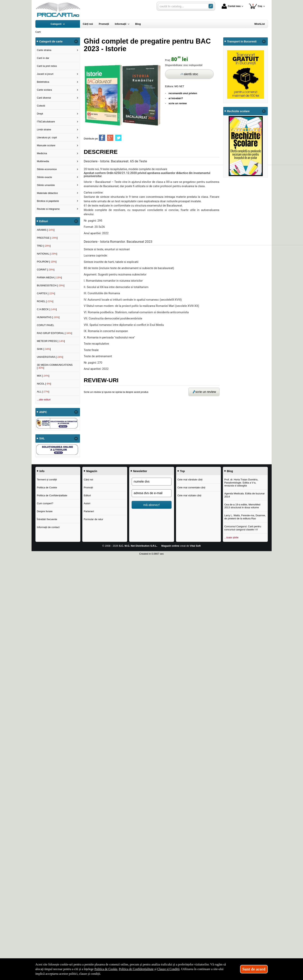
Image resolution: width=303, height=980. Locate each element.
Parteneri (89, 511)
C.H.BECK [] (47, 309)
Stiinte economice (47, 169)
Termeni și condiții (47, 480)
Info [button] (42, 471)
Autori (87, 503)
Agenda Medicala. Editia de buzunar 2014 (244, 495)
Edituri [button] (44, 221)
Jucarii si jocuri (45, 74)
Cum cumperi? (45, 503)
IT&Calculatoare (46, 122)
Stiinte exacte (44, 177)
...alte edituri (44, 400)
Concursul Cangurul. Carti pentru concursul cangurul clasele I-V (243, 528)
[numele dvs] (152, 482)
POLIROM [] (47, 262)
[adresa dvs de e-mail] (152, 493)
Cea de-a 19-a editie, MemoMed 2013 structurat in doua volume (242, 506)
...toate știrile (231, 537)
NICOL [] (44, 384)
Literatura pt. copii (47, 137)
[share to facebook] (102, 138)
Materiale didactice (47, 193)
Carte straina (44, 50)
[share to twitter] (118, 138)
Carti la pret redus (47, 66)
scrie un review (178, 103)
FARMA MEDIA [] (49, 277)
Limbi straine (44, 129)
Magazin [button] (92, 471)
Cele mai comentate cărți (191, 487)
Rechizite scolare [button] (238, 111)
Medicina (42, 153)
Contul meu (231, 6)
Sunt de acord (254, 969)
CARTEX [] (46, 293)
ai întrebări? (176, 98)
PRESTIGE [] (47, 238)
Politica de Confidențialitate (52, 495)
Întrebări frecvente (47, 519)
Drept (40, 114)
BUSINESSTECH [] (51, 285)
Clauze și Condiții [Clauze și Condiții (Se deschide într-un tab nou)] (168, 969)
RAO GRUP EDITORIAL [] (54, 333)
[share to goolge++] (110, 138)
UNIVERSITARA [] (50, 357)
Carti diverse (44, 98)
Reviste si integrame (48, 209)
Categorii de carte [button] (51, 41)
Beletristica (43, 82)
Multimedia (43, 161)
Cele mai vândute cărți (190, 480)
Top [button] (182, 471)
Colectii (41, 106)
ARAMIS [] (46, 230)
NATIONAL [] (47, 254)
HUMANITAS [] (48, 317)
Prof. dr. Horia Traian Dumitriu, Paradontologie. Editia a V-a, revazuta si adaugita (241, 483)
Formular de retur (93, 519)
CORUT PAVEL (45, 325)
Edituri (87, 495)
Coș (256, 6)
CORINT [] (46, 270)
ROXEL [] (45, 301)
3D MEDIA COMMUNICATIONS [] (55, 366)
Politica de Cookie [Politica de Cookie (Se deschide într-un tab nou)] (106, 969)
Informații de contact (48, 527)
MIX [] (43, 376)
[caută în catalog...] (182, 6)
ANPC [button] (43, 412)
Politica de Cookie (47, 487)
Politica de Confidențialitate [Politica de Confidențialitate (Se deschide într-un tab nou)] (136, 969)
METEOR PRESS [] (51, 341)
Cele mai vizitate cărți (189, 495)
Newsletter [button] (140, 471)
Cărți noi (88, 480)
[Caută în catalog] (211, 6)
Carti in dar (43, 58)
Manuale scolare (46, 145)
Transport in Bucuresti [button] (242, 41)
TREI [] (44, 246)
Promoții (88, 487)
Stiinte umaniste (46, 185)
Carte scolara (44, 90)
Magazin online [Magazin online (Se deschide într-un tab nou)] (170, 546)
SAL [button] (42, 438)
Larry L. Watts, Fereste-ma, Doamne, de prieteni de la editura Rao (245, 517)
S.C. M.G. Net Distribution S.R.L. (138, 546)
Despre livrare (45, 511)
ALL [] (43, 392)
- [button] (76, 41)
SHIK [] (44, 349)
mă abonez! (151, 505)
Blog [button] (230, 471)
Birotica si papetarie (48, 201)
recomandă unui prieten (183, 93)
